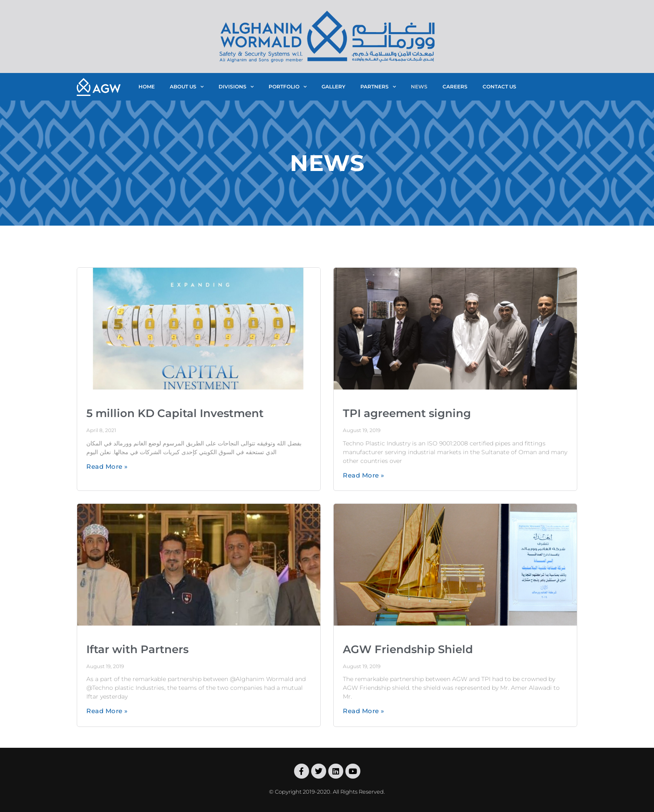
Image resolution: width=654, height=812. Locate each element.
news (419, 87)
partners (378, 87)
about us (187, 87)
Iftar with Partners (137, 649)
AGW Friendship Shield (408, 649)
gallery (333, 87)
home (147, 87)
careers (455, 87)
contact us (499, 87)
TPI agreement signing (407, 413)
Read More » (107, 466)
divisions (236, 87)
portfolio (288, 87)
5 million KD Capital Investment (175, 413)
